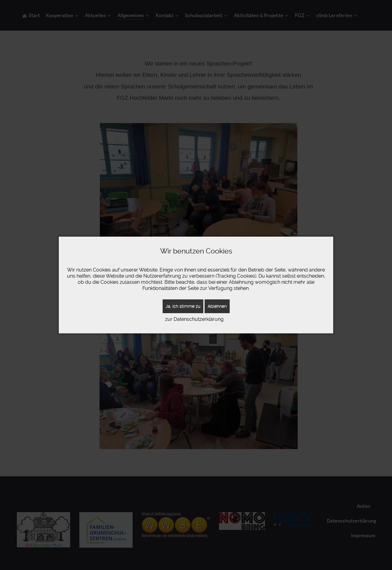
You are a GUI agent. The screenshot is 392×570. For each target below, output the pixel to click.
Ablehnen (217, 306)
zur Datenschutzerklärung (194, 319)
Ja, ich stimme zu (183, 306)
